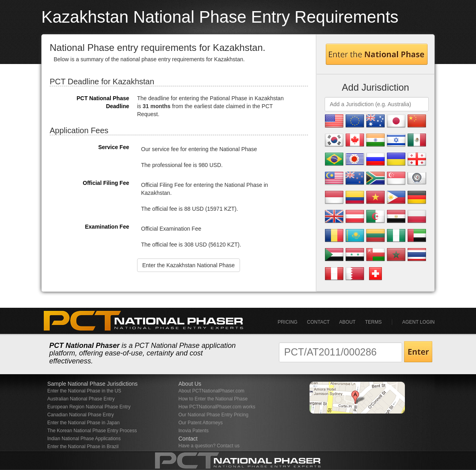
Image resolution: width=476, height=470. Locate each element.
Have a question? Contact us (209, 446)
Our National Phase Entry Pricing (213, 415)
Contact (318, 322)
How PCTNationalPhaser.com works (217, 407)
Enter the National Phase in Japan (83, 423)
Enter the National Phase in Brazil (83, 447)
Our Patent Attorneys (200, 423)
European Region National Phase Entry (89, 407)
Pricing (288, 322)
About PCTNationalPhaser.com (211, 391)
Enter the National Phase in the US (84, 391)
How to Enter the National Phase (213, 399)
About (347, 322)
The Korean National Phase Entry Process (92, 431)
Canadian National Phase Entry (80, 415)
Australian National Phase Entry (81, 399)
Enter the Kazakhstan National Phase (189, 265)
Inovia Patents (193, 431)
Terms (373, 322)
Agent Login (418, 322)
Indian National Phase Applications (84, 439)
